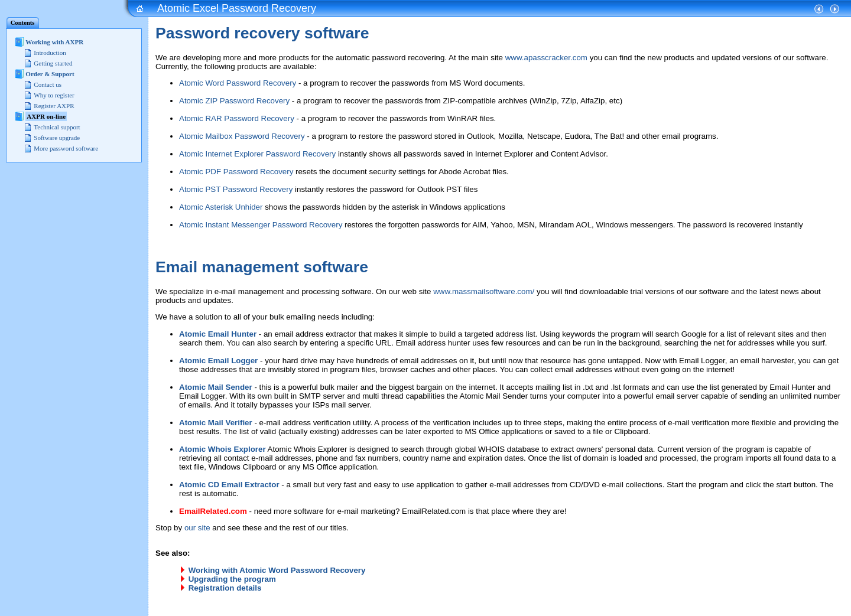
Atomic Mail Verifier (216, 423)
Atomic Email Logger (218, 361)
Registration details (225, 588)
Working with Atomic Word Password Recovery (277, 570)
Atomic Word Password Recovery (238, 83)
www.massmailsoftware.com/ (484, 291)
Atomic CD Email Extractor (229, 485)
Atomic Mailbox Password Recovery (242, 136)
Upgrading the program (232, 579)
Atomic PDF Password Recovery (236, 172)
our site (197, 528)
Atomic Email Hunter (218, 334)
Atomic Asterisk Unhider (221, 207)
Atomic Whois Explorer (223, 449)
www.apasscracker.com (546, 58)
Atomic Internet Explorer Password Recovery (257, 154)
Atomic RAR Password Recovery (237, 118)
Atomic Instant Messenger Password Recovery (261, 225)
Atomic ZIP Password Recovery (234, 101)
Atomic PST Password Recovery (236, 189)
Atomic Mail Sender (216, 387)
